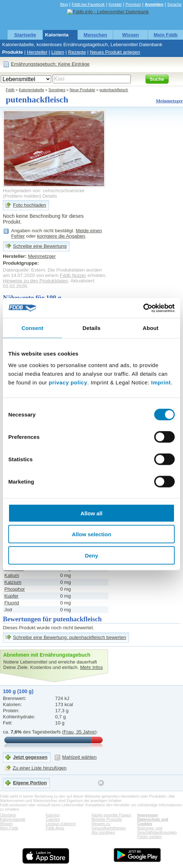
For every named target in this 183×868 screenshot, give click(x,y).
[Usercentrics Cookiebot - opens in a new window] (143, 308)
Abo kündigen (103, 832)
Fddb (10, 90)
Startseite (25, 35)
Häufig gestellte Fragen (111, 815)
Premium (133, 4)
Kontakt (115, 4)
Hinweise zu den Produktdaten (35, 281)
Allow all (92, 513)
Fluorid (12, 603)
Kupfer (11, 596)
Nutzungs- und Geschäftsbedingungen (157, 830)
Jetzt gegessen (30, 757)
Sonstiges (57, 90)
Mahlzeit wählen (80, 757)
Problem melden (22, 196)
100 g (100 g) (18, 691)
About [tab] (151, 328)
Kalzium (13, 582)
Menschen (95, 35)
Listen (58, 52)
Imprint (161, 382)
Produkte (13, 52)
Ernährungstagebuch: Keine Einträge (50, 64)
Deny (92, 555)
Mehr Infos (91, 667)
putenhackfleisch (114, 90)
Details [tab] (91, 328)
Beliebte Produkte (107, 819)
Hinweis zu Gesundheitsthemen (109, 826)
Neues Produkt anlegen (115, 52)
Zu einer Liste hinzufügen (40, 768)
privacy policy (68, 382)
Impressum (148, 815)
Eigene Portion (30, 783)
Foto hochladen (30, 205)
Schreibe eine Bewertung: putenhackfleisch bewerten (70, 637)
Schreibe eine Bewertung (40, 246)
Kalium (12, 575)
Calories (53, 819)
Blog (64, 4)
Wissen (131, 35)
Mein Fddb (166, 35)
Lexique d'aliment (61, 824)
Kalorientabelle (62, 35)
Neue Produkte (82, 90)
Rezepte (77, 52)
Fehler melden (149, 837)
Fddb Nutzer (73, 275)
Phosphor (15, 589)
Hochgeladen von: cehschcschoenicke (44, 191)
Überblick (8, 815)
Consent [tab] (33, 328)
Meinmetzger (169, 101)
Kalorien (53, 815)
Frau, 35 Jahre (79, 732)
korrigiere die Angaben (61, 236)
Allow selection (91, 534)
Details (50, 196)
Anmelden (154, 4)
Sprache (174, 4)
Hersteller (37, 52)
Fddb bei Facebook (88, 4)
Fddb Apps (55, 828)
